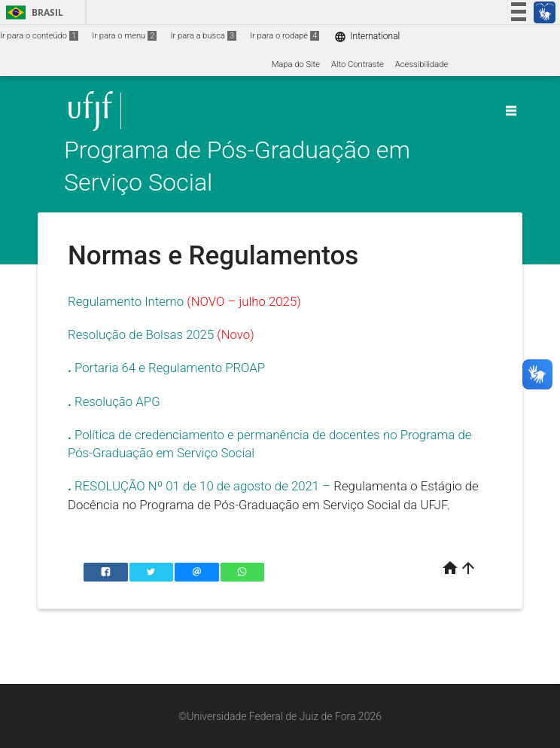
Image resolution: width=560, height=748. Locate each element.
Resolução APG (117, 401)
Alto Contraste (358, 64)
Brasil (32, 12)
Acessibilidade (422, 64)
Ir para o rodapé (285, 36)
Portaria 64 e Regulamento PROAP (170, 368)
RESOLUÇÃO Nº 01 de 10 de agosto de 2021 (197, 486)
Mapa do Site (296, 64)
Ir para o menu (124, 36)
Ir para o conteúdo (39, 36)
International (367, 37)
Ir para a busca (203, 36)
